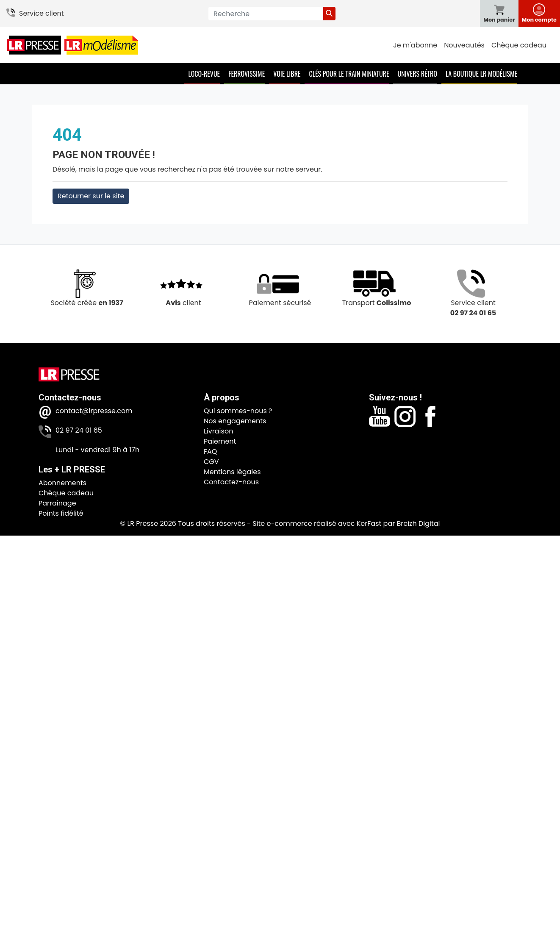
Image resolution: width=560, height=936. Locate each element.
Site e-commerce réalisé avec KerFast (317, 524)
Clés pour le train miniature (349, 74)
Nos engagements (235, 421)
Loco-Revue (204, 74)
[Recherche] (266, 14)
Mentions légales (232, 472)
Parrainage (57, 503)
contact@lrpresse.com (94, 411)
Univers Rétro (417, 74)
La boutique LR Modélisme (481, 74)
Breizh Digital (418, 524)
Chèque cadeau (519, 45)
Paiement (220, 441)
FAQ (210, 451)
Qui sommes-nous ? (238, 411)
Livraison (218, 431)
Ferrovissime (247, 74)
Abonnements (62, 483)
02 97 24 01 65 (79, 430)
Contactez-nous (231, 482)
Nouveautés (464, 45)
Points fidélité (61, 513)
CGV (211, 462)
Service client (42, 13)
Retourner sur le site (91, 196)
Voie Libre (287, 74)
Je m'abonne (415, 45)
